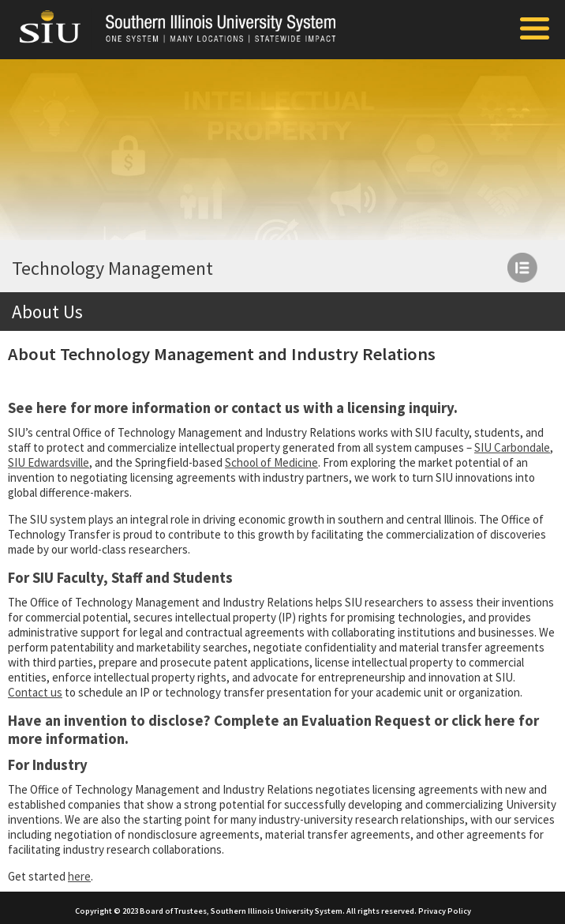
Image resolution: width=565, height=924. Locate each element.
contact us (266, 408)
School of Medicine (271, 462)
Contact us (35, 692)
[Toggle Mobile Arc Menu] (535, 30)
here (52, 408)
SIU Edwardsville (49, 462)
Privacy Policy (445, 911)
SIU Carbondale (512, 447)
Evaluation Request (366, 721)
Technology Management (112, 268)
